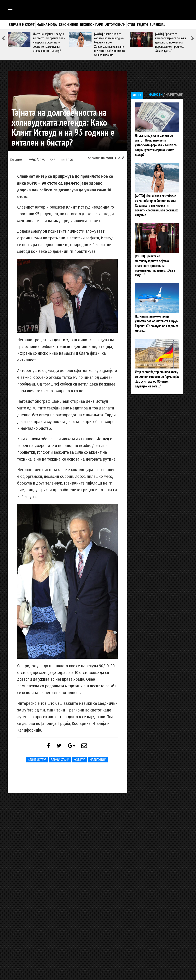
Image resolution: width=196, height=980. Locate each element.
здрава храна (60, 760)
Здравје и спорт (22, 25)
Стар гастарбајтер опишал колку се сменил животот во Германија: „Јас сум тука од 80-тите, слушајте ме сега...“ (157, 357)
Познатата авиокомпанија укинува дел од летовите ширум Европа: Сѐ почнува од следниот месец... (156, 304)
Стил (131, 25)
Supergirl (158, 25)
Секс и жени (69, 25)
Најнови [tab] (154, 95)
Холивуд (80, 760)
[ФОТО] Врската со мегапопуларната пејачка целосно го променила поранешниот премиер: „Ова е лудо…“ (171, 42)
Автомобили (115, 25)
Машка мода (47, 25)
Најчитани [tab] (174, 95)
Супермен (17, 160)
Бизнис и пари (92, 25)
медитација (98, 760)
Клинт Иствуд (37, 760)
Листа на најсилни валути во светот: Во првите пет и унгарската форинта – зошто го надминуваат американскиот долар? (49, 42)
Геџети (142, 25)
